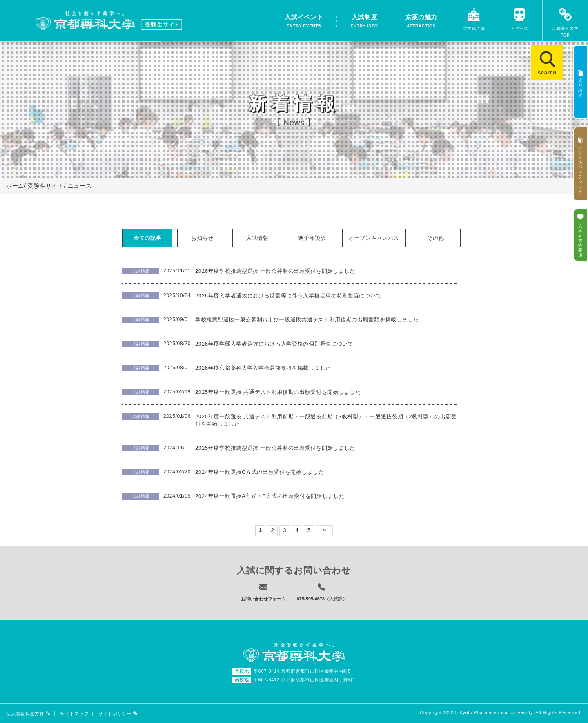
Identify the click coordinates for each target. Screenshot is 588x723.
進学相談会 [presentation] (312, 238)
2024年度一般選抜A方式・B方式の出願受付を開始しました (270, 496)
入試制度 (364, 22)
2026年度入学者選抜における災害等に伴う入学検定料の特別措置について (288, 296)
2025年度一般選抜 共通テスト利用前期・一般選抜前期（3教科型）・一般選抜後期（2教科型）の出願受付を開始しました (326, 420)
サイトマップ (74, 714)
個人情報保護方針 (28, 714)
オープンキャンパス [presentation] (374, 238)
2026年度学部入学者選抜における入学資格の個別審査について (274, 344)
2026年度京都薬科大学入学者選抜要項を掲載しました (263, 368)
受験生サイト (46, 186)
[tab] (148, 238)
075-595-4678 (311, 599)
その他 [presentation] (435, 238)
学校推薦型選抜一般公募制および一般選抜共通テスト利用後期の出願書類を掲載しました (307, 320)
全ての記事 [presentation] (148, 238)
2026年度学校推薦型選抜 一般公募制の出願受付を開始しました (275, 271)
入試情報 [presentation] (257, 238)
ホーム (15, 186)
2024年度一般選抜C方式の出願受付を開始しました (260, 472)
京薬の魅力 (422, 22)
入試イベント (304, 22)
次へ (324, 531)
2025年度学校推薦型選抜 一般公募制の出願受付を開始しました (275, 448)
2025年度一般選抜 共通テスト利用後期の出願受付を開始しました (278, 392)
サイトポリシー (118, 714)
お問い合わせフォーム (263, 599)
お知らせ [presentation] (202, 238)
